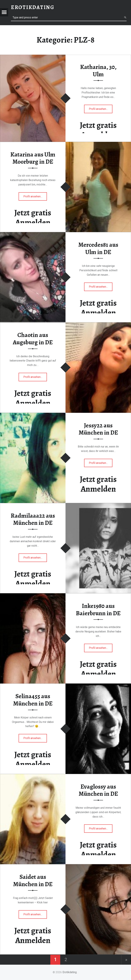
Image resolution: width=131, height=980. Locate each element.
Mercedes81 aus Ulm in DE (98, 248)
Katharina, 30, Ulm (98, 71)
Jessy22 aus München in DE (98, 429)
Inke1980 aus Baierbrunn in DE (98, 610)
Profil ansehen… (99, 110)
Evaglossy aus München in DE (98, 790)
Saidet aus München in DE (33, 880)
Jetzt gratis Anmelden (98, 130)
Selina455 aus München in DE (33, 700)
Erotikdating (70, 972)
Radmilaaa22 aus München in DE (33, 519)
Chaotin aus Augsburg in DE (33, 339)
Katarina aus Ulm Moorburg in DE (33, 158)
